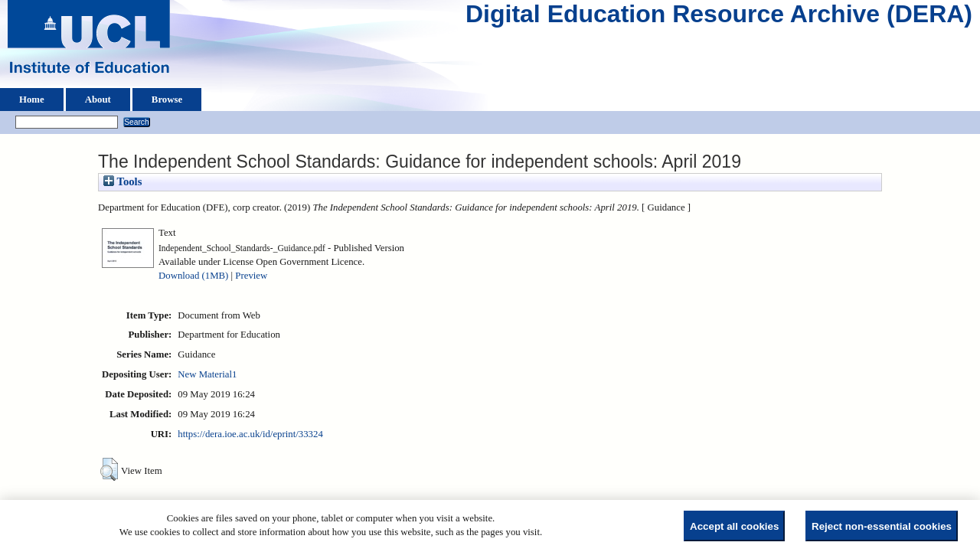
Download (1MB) (193, 276)
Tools (122, 181)
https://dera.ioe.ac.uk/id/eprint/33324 (250, 434)
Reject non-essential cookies (882, 526)
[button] (109, 469)
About (98, 100)
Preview (251, 276)
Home (32, 100)
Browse (167, 100)
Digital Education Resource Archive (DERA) (719, 18)
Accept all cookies (734, 526)
